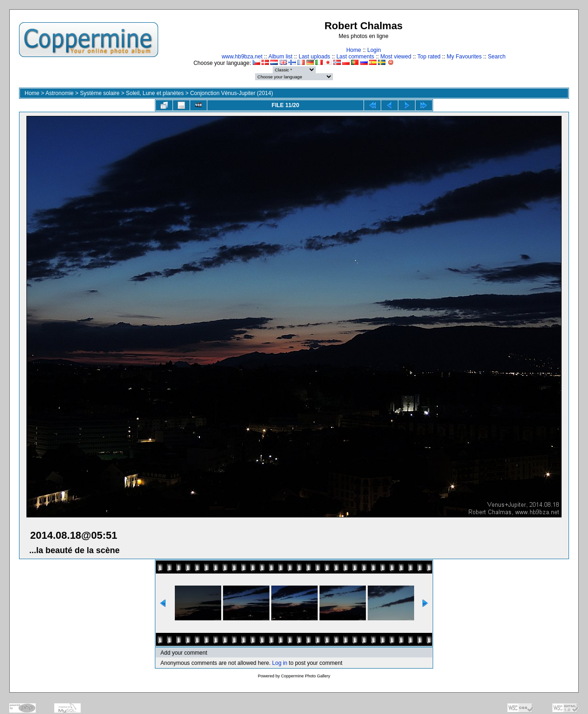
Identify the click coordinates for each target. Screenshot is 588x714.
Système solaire (99, 93)
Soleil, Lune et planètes (155, 93)
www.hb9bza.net (242, 57)
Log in (280, 663)
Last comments (355, 57)
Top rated (429, 57)
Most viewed (396, 57)
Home (354, 50)
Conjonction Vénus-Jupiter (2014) (232, 93)
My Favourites (464, 57)
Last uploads (314, 57)
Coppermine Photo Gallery (306, 676)
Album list (281, 57)
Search (497, 57)
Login (374, 50)
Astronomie (60, 93)
